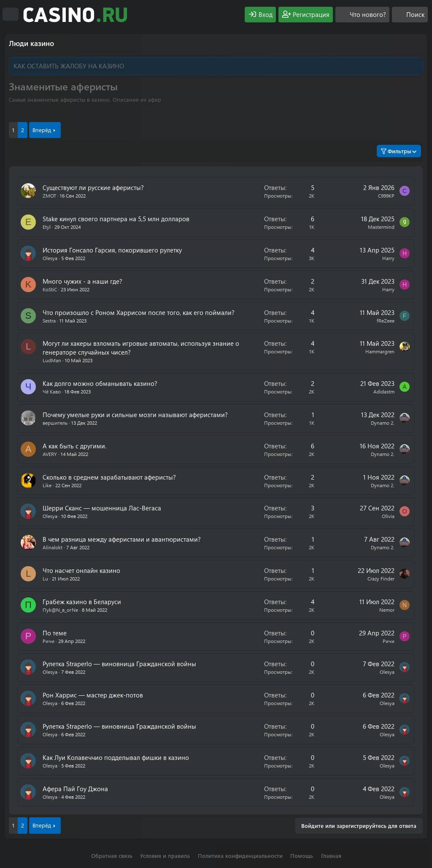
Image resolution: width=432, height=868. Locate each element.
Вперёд (42, 130)
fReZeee (386, 320)
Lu (45, 578)
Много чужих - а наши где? (82, 281)
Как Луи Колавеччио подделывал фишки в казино (116, 757)
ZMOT (49, 195)
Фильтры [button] (396, 151)
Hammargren (380, 351)
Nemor (387, 610)
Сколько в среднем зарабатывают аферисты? (109, 477)
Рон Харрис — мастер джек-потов (93, 695)
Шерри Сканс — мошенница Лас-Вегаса (102, 508)
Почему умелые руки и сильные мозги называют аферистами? (135, 415)
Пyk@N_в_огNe (60, 610)
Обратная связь (112, 856)
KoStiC (50, 289)
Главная (331, 856)
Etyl (47, 227)
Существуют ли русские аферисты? (93, 187)
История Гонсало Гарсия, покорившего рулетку (112, 250)
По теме (55, 633)
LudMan (52, 360)
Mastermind (381, 227)
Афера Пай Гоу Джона (75, 789)
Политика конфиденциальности (240, 856)
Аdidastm (384, 391)
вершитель (55, 423)
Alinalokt (53, 547)
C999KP (386, 195)
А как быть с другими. (74, 446)
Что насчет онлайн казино (81, 570)
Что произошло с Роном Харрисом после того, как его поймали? (139, 312)
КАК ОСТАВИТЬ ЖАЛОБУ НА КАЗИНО (69, 66)
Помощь (302, 856)
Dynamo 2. (383, 423)
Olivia (388, 516)
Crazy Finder (381, 578)
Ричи (49, 641)
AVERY (50, 454)
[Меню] (11, 14)
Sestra (49, 320)
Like (47, 485)
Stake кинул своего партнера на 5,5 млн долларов (116, 219)
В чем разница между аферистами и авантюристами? (122, 539)
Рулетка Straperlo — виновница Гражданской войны (119, 664)
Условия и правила (165, 856)
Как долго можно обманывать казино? (100, 383)
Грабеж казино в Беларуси (82, 602)
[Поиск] (410, 15)
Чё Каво (52, 391)
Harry (388, 258)
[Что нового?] (362, 15)
